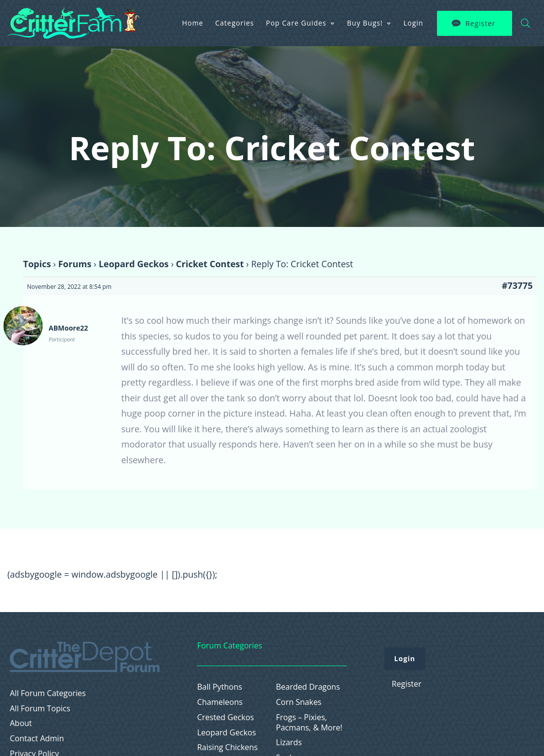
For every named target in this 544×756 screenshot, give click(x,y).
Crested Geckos (225, 717)
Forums (75, 264)
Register (480, 23)
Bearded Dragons (308, 687)
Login (413, 23)
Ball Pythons (219, 687)
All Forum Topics (40, 709)
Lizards (289, 742)
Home (193, 23)
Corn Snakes (299, 702)
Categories (234, 23)
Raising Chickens (227, 747)
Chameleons (220, 702)
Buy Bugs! (365, 23)
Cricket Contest (210, 264)
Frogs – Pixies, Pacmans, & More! (309, 723)
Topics (37, 264)
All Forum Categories (48, 693)
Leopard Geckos (134, 264)
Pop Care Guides (296, 23)
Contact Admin (37, 739)
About (21, 723)
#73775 (517, 285)
